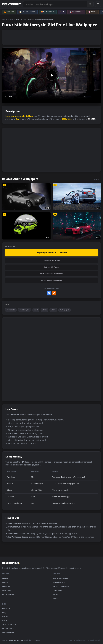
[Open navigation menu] (98, 4)
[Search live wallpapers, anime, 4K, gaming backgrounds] (55, 4)
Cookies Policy (8, 632)
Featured (6, 586)
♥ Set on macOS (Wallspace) (52, 274)
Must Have (7, 590)
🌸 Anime (92, 12)
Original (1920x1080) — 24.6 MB (51, 253)
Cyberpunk (57, 590)
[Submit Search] (90, 4)
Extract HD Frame (51, 267)
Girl (27, 116)
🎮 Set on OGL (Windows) (51, 280)
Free (31, 116)
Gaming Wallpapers (61, 586)
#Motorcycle (24, 310)
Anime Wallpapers (60, 578)
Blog (4, 612)
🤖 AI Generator (76, 12)
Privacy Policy (8, 628)
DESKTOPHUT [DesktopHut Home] (12, 4)
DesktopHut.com (16, 640)
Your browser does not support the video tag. (52, 75)
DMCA (5, 620)
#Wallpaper (65, 310)
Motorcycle (20, 116)
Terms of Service (9, 624)
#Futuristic (11, 310)
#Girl (36, 310)
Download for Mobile (51, 261)
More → (97, 180)
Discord (5, 616)
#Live (53, 310)
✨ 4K (62, 12)
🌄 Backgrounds (48, 12)
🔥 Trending (9, 12)
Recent (5, 578)
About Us (6, 608)
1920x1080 (67, 119)
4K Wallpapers (59, 582)
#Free (45, 310)
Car (12, 19)
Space (55, 598)
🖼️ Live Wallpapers (27, 12)
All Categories (8, 594)
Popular (5, 582)
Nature (55, 594)
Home (5, 19)
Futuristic (10, 116)
